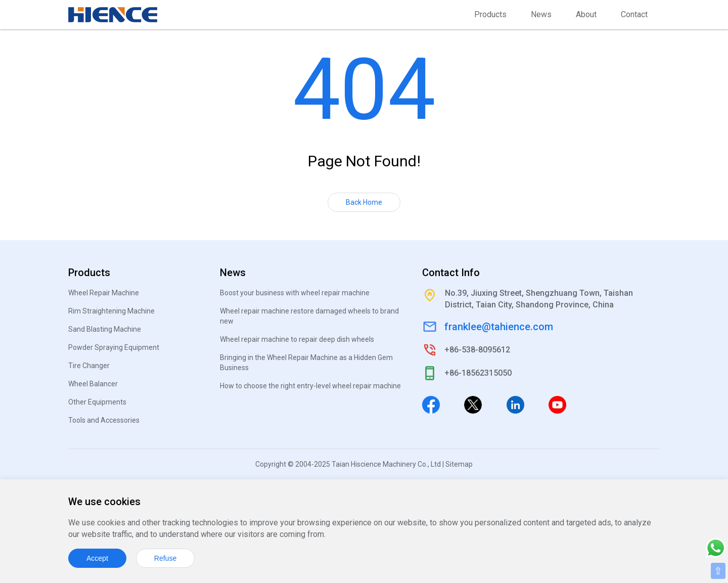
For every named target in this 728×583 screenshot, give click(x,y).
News (541, 14)
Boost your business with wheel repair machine (295, 293)
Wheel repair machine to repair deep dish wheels (297, 339)
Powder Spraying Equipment (114, 347)
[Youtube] (557, 404)
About (586, 14)
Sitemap (459, 464)
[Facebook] (431, 404)
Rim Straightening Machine (111, 311)
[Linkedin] (515, 404)
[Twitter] (473, 404)
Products (490, 14)
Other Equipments (97, 402)
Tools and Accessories (104, 420)
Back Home (364, 202)
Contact (634, 14)
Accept (97, 558)
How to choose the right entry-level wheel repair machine (310, 386)
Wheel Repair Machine (104, 293)
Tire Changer (89, 366)
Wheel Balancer (93, 384)
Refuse (165, 558)
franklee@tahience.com (499, 327)
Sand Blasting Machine (105, 329)
